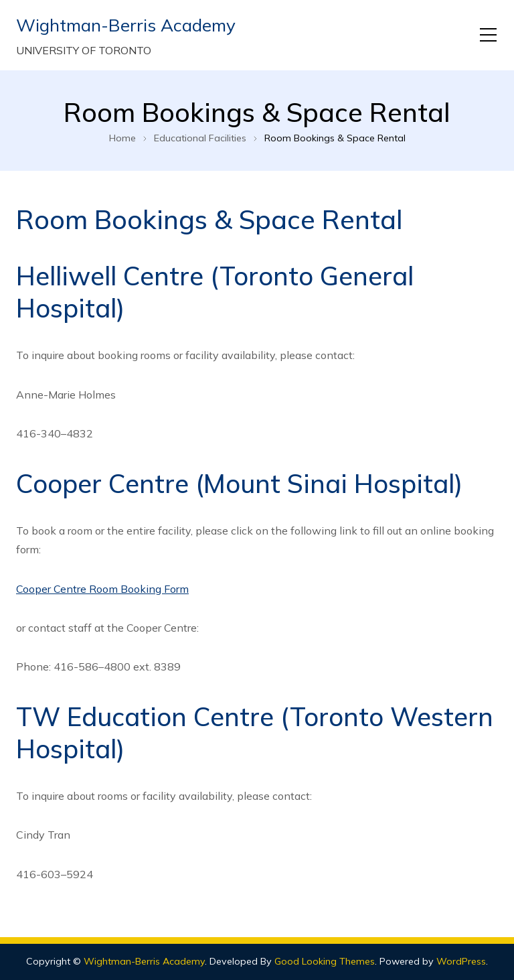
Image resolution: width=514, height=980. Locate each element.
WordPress (461, 961)
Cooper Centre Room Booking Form (102, 589)
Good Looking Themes (325, 961)
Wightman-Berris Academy (126, 25)
